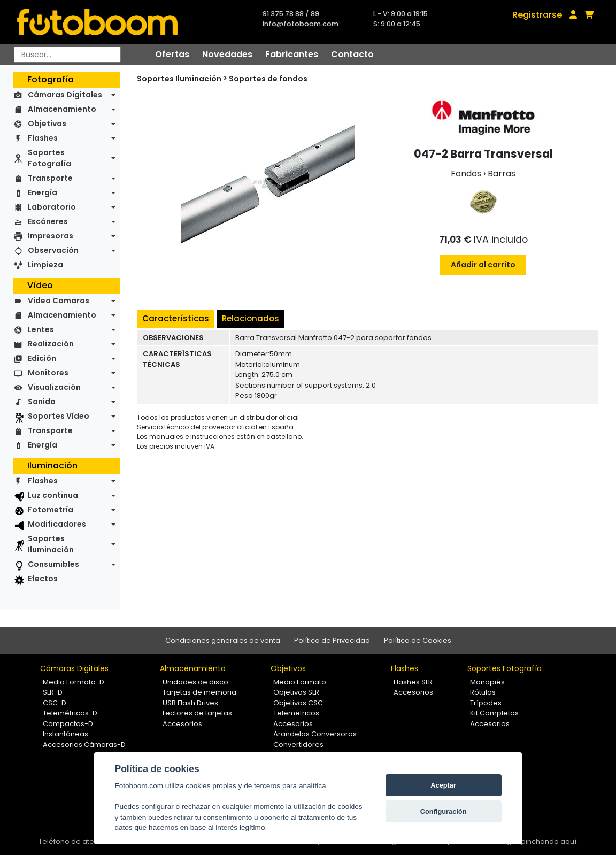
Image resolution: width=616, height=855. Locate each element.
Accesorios (182, 724)
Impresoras (51, 236)
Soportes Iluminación (51, 544)
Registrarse (537, 15)
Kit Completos (494, 713)
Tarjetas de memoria (199, 692)
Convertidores (298, 745)
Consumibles (53, 564)
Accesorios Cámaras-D (84, 745)
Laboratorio (52, 207)
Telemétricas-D (70, 713)
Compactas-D (68, 724)
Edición (42, 358)
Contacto (352, 54)
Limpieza (45, 265)
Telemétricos (296, 713)
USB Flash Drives (190, 703)
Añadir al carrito (483, 265)
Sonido (42, 402)
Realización (51, 344)
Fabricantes (292, 54)
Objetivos (47, 124)
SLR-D (53, 692)
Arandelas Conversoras (315, 734)
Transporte (50, 178)
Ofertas (172, 54)
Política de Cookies (418, 640)
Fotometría (51, 510)
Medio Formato (300, 682)
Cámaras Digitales (65, 95)
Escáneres (48, 221)
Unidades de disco (195, 682)
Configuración (444, 811)
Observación (53, 250)
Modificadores (57, 524)
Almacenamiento (62, 109)
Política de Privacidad (332, 640)
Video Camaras (59, 301)
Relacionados (251, 318)
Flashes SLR (413, 682)
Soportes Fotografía (49, 158)
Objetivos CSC (298, 703)
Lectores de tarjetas (197, 713)
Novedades (227, 54)
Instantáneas (66, 734)
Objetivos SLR (296, 692)
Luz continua (53, 495)
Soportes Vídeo (59, 416)
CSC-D (55, 703)
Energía (43, 192)
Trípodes (486, 703)
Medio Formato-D (74, 682)
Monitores (48, 373)
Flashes (43, 138)
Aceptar (443, 785)
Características (176, 318)
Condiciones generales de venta (223, 640)
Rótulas (483, 692)
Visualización (54, 387)
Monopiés (487, 682)
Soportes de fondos (268, 79)
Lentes (41, 329)
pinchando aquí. (549, 841)
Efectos (43, 579)
